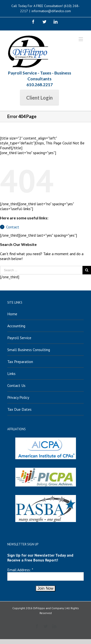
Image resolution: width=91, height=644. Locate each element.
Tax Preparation (20, 362)
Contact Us (16, 385)
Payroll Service (19, 338)
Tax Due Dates (19, 409)
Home (12, 314)
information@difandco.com (51, 11)
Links (11, 373)
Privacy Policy (18, 397)
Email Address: (19, 570)
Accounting (16, 326)
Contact (13, 227)
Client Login (39, 98)
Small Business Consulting (29, 350)
